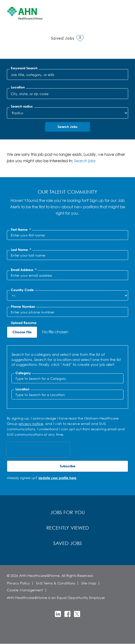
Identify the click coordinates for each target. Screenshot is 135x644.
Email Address (24, 270)
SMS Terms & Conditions (56, 583)
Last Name (21, 250)
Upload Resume (24, 323)
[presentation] (38, 450)
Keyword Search (24, 68)
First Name (21, 230)
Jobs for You (67, 512)
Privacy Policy (18, 583)
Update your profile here (57, 478)
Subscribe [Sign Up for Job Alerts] (68, 466)
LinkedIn (58, 614)
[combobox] (68, 94)
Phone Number (23, 307)
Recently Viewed (68, 528)
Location (18, 87)
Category (23, 373)
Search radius (22, 106)
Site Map (89, 583)
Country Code (22, 290)
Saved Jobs (67, 543)
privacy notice (31, 424)
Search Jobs (67, 127)
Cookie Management (25, 590)
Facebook (67, 614)
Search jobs (85, 161)
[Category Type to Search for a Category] (68, 378)
